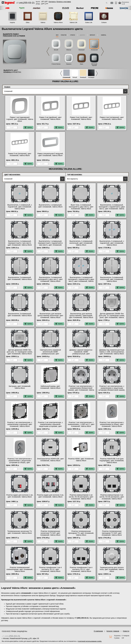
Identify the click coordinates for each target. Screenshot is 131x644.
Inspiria (12, 22)
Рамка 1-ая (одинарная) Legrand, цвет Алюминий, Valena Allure (20, 119)
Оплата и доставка (64, 2)
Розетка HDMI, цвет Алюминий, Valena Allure (81, 460)
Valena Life (73, 22)
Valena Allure (58, 22)
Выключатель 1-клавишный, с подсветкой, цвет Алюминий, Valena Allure (20, 207)
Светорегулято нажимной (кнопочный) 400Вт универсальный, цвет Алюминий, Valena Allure (50, 353)
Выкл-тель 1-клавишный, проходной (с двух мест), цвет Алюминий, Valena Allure (81, 207)
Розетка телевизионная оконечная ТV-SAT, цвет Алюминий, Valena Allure (50, 533)
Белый (56, 50)
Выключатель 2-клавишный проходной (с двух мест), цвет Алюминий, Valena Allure (50, 279)
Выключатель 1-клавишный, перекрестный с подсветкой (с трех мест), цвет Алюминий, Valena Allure (50, 244)
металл (92, 35)
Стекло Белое (56, 64)
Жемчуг (69, 50)
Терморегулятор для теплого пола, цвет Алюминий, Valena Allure (112, 569)
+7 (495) (25, 3)
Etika (28, 22)
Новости (126, 631)
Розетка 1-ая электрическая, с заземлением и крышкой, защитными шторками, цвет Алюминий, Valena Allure (50, 425)
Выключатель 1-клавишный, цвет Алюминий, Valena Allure (50, 206)
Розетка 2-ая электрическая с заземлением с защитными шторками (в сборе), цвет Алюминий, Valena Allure (20, 462)
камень (103, 35)
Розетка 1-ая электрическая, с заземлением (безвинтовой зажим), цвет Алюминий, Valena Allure (81, 389)
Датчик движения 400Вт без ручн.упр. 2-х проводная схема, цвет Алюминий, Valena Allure (20, 352)
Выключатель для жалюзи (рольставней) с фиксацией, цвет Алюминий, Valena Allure (81, 316)
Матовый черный (94, 65)
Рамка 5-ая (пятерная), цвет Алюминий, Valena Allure (20, 155)
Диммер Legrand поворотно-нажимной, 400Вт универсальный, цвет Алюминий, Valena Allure (81, 353)
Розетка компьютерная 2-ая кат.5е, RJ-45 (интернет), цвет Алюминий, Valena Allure (112, 497)
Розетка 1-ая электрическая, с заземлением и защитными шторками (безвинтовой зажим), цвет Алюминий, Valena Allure (112, 389)
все (57, 35)
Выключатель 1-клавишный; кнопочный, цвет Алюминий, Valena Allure (81, 243)
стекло (73, 35)
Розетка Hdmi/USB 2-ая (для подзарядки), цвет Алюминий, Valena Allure (112, 461)
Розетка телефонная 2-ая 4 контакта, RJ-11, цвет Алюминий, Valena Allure (81, 569)
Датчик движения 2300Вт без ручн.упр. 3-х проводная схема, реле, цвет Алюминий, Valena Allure (112, 316)
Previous (48, 51)
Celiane (104, 22)
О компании (98, 631)
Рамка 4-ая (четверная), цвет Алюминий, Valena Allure (112, 118)
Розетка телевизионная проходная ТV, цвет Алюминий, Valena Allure (81, 533)
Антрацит (91, 77)
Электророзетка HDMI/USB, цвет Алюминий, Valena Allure (50, 460)
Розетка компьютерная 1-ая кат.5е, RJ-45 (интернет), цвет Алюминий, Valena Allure (81, 497)
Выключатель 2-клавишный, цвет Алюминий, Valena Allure (20, 278)
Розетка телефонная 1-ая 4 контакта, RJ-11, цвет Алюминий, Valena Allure (50, 569)
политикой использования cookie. (90, 641)
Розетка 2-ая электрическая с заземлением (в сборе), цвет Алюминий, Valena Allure (112, 424)
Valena (43, 22)
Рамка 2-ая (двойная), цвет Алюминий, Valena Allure (50, 118)
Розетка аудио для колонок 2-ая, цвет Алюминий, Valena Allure (50, 496)
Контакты (52, 2)
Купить (28, 127)
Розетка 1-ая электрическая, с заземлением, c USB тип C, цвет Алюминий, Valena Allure (81, 424)
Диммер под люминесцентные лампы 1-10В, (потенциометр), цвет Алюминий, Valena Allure (112, 352)
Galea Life (89, 22)
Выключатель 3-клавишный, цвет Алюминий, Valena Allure (20, 315)
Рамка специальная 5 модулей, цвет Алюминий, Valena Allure (50, 155)
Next (102, 51)
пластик (64, 35)
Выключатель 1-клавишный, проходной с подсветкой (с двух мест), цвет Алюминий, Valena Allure (112, 208)
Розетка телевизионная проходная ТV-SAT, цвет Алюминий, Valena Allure (112, 533)
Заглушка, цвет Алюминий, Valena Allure (20, 387)
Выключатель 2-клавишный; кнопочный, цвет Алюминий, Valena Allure (112, 279)
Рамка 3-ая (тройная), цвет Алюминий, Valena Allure (81, 118)
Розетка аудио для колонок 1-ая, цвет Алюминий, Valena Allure (20, 496)
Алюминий (94, 50)
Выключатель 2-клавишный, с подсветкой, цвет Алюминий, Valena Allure (112, 243)
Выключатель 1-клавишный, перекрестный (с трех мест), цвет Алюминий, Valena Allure (20, 243)
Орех (81, 64)
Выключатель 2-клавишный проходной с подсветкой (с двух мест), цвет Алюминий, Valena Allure (81, 280)
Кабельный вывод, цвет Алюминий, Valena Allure (50, 387)
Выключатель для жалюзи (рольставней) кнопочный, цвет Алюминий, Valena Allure (50, 316)
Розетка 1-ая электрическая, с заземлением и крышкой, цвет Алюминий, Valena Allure (20, 424)
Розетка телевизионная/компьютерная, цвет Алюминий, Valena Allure (20, 569)
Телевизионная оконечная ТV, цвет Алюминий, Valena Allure (20, 532)
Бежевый (81, 50)
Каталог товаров (113, 631)
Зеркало (69, 64)
